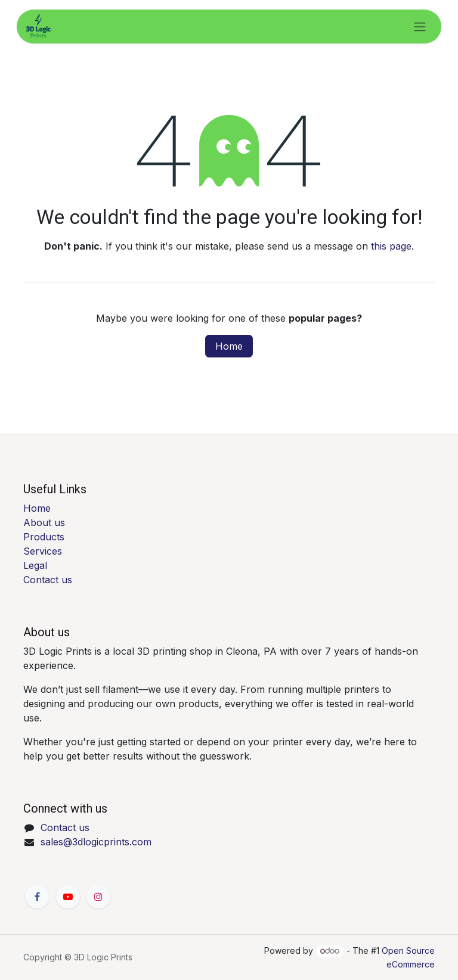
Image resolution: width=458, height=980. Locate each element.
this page (391, 246)
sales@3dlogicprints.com (96, 842)
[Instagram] (98, 897)
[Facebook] (37, 897)
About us (44, 522)
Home (229, 346)
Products (44, 537)
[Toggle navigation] (420, 27)
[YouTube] (68, 897)
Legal (35, 565)
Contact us (48, 580)
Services (43, 551)
